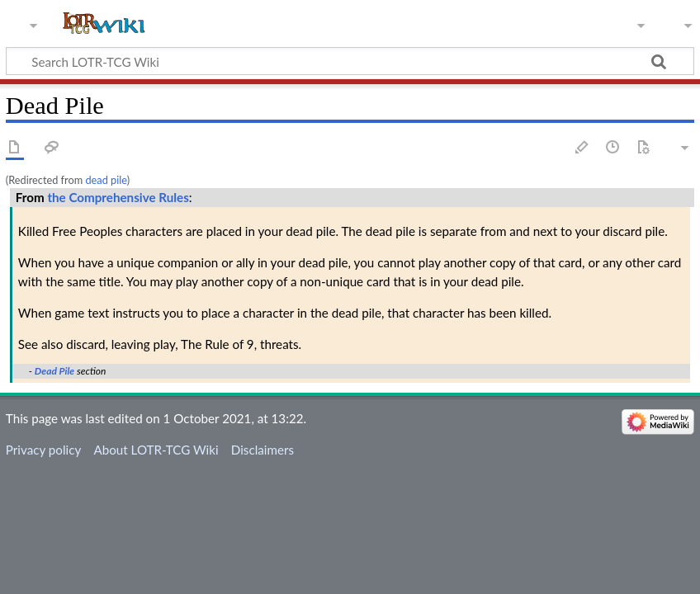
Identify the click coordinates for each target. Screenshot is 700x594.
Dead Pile (54, 371)
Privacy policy (43, 450)
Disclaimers (262, 450)
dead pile (106, 180)
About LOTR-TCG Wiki (156, 450)
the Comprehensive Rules (118, 197)
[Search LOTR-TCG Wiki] (333, 61)
